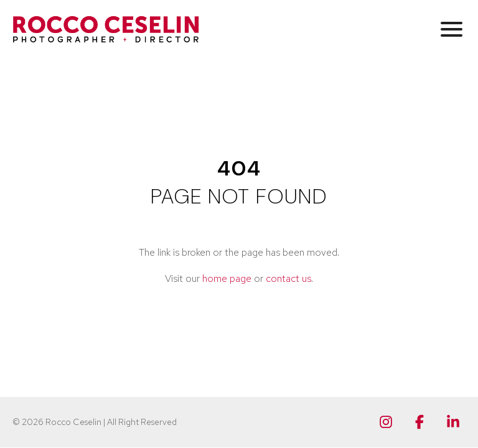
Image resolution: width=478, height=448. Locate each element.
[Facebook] (419, 422)
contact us (288, 278)
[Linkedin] (453, 422)
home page (227, 278)
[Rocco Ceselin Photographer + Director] (106, 29)
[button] (452, 29)
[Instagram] (386, 422)
